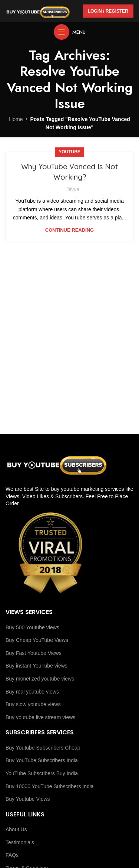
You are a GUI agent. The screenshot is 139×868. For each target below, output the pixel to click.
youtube (69, 152)
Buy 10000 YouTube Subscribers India (50, 786)
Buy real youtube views (32, 692)
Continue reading (69, 230)
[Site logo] (38, 11)
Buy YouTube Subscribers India (42, 760)
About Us (16, 829)
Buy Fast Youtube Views (34, 653)
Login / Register (108, 11)
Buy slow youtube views (33, 704)
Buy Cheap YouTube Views (37, 640)
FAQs (12, 855)
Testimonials (20, 842)
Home (16, 119)
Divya (73, 189)
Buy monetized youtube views (40, 679)
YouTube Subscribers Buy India (42, 773)
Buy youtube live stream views (40, 717)
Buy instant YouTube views (37, 666)
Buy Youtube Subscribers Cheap (43, 748)
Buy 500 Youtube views (32, 627)
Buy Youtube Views (28, 799)
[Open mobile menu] (70, 32)
